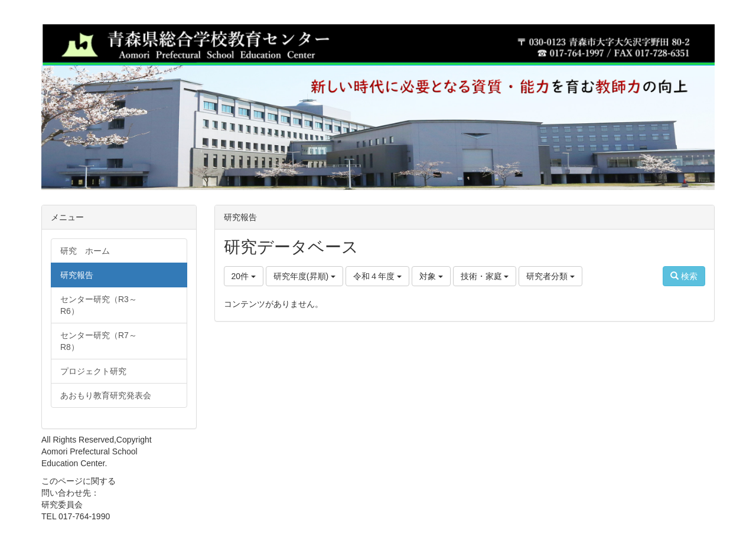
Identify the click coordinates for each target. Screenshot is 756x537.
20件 (244, 276)
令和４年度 (377, 276)
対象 (431, 276)
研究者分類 (550, 276)
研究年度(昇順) (304, 276)
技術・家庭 (485, 276)
